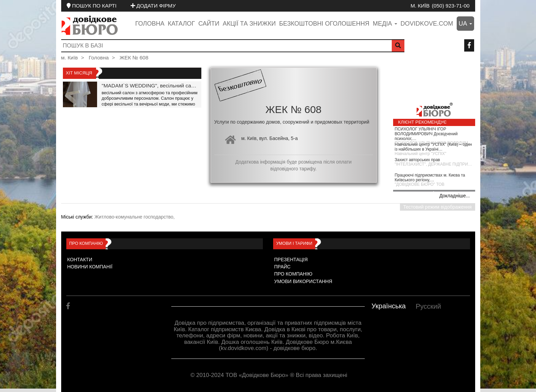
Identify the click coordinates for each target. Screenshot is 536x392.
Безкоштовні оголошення (324, 24)
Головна (150, 24)
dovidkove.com (427, 24)
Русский (428, 306)
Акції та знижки (249, 24)
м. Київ (420, 6)
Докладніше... (454, 196)
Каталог (181, 24)
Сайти (209, 24)
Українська (389, 306)
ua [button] (465, 24)
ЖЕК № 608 (134, 58)
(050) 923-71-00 (451, 6)
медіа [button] (385, 24)
